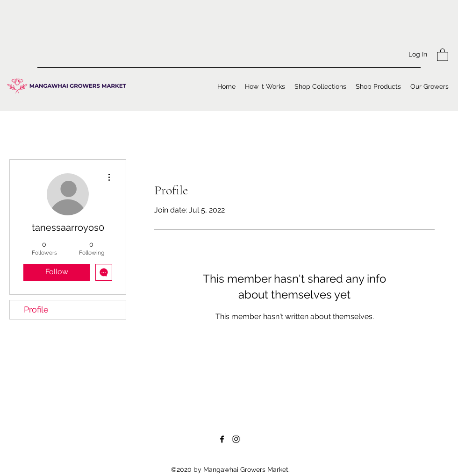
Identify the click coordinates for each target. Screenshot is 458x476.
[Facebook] (222, 439)
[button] (443, 54)
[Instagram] (236, 439)
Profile (36, 309)
